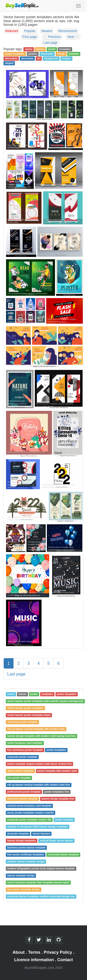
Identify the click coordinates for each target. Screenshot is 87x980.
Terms (34, 952)
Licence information (34, 960)
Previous (52, 37)
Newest (47, 31)
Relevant (12, 31)
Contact (65, 960)
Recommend (67, 31)
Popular (30, 31)
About (19, 952)
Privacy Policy (58, 952)
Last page (51, 43)
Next (73, 37)
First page (30, 37)
